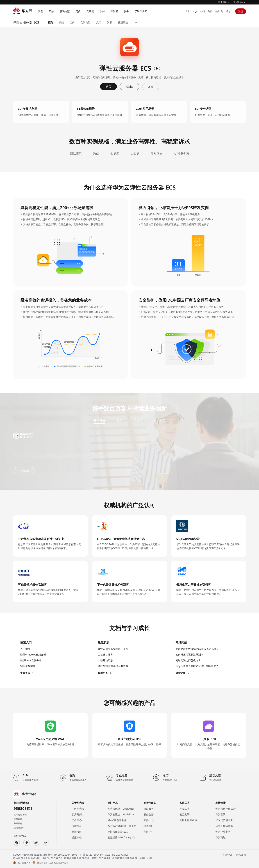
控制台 (219, 11)
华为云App (241, 2)
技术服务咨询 (20, 815)
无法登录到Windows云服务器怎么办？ (197, 649)
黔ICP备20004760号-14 (68, 855)
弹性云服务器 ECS (118, 832)
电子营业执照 (24, 863)
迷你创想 (160, 421)
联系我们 (149, 826)
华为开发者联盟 (224, 826)
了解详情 (24, 471)
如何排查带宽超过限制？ (189, 655)
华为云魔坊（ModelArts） (122, 814)
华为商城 (221, 837)
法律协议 (77, 826)
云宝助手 (185, 814)
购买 (108, 87)
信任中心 (77, 820)
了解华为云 (78, 809)
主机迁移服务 (105, 655)
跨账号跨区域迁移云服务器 (113, 666)
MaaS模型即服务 (117, 820)
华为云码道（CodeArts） (121, 809)
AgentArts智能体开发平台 (122, 826)
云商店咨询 (19, 828)
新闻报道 (77, 832)
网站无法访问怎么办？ (188, 660)
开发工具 (185, 809)
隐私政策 (241, 855)
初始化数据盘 (28, 666)
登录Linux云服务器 (31, 660)
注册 (241, 11)
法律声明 (227, 855)
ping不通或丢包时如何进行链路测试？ (197, 666)
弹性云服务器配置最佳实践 (113, 649)
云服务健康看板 (188, 820)
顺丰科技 (99, 421)
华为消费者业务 (224, 820)
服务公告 (149, 814)
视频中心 (77, 837)
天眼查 (138, 421)
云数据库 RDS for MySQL (122, 837)
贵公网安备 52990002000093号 (53, 863)
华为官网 (221, 814)
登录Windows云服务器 (33, 655)
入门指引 (25, 649)
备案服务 (18, 823)
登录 (228, 11)
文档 (202, 11)
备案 (210, 11)
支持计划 (149, 820)
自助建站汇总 (105, 660)
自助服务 (149, 809)
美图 (119, 421)
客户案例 (77, 814)
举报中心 (149, 832)
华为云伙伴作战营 (226, 809)
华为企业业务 (223, 832)
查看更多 (27, 673)
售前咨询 (18, 819)
